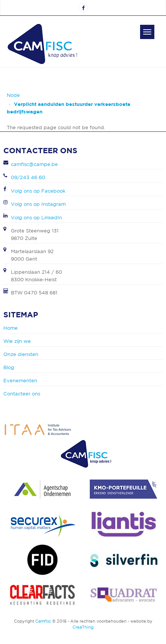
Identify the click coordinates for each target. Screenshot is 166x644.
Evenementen (20, 381)
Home (11, 328)
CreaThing (83, 627)
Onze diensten (21, 354)
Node (13, 95)
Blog (9, 367)
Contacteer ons (22, 394)
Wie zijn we (17, 341)
